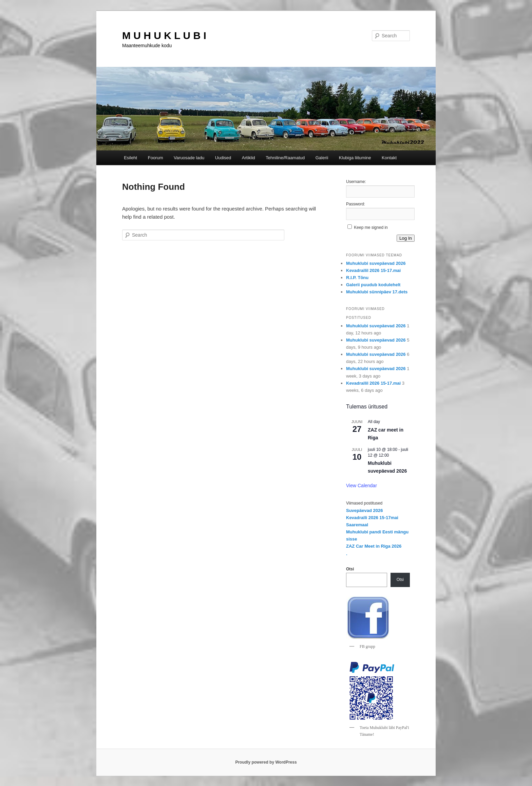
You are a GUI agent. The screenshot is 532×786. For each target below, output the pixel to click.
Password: (356, 204)
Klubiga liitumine (355, 158)
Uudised (223, 158)
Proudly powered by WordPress (266, 762)
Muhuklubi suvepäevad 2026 (376, 263)
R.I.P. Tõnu (357, 278)
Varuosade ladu (189, 158)
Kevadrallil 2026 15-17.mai (373, 270)
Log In (406, 238)
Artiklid (249, 158)
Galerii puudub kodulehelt (373, 285)
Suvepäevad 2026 (364, 510)
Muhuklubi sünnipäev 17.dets (377, 292)
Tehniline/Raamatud (285, 158)
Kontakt (389, 158)
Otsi (350, 569)
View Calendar (362, 486)
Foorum (156, 158)
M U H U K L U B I (164, 35)
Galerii (322, 158)
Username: (356, 182)
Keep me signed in (371, 227)
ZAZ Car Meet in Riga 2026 (374, 546)
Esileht (130, 158)
